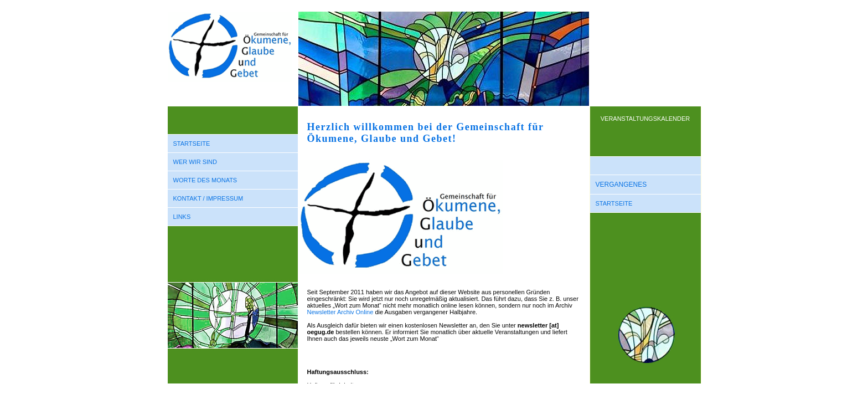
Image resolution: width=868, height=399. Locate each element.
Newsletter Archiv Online (340, 312)
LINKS (182, 217)
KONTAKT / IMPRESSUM (208, 198)
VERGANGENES (621, 185)
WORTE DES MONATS (205, 180)
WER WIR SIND (195, 162)
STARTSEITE (192, 144)
